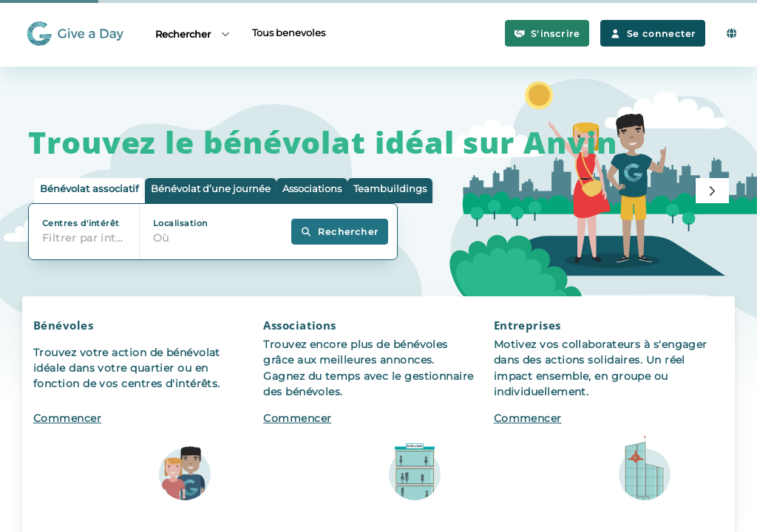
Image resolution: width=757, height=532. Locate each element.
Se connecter (653, 34)
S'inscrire (547, 34)
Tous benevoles (289, 33)
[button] (148, 415)
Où (161, 238)
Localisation (180, 223)
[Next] (712, 191)
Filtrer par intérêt (88, 238)
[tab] (89, 191)
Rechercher (193, 34)
